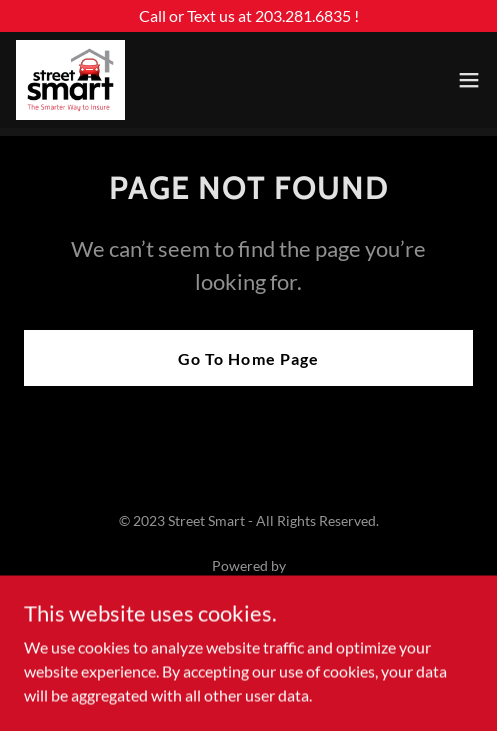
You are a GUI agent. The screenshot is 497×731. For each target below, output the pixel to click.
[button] (469, 80)
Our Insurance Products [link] (248, 639)
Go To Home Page (248, 358)
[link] (70, 80)
